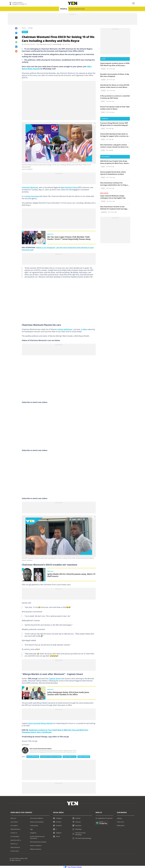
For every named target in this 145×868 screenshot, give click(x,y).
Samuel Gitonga (57, 44)
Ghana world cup (70, 757)
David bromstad (33, 757)
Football (103, 69)
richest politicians (65, 329)
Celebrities (104, 212)
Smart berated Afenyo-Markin (41, 723)
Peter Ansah (43, 44)
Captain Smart (55, 678)
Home (24, 28)
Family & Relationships (77, 9)
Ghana (103, 101)
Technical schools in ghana (51, 757)
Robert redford (84, 757)
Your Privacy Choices (72, 867)
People (64, 9)
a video (84, 329)
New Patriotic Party (69, 187)
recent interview (32, 196)
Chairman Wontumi (30, 187)
